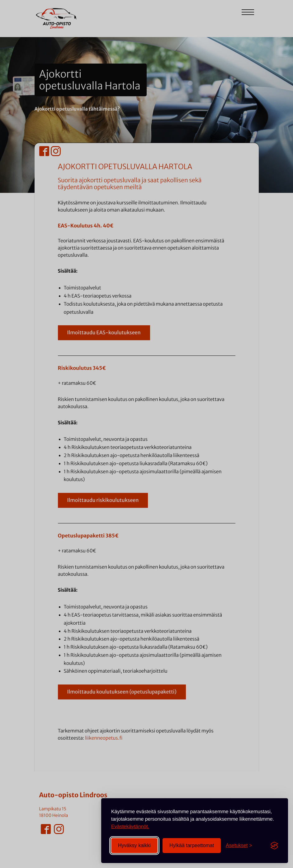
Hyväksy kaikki (134, 845)
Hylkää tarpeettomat (192, 845)
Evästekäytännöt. (130, 827)
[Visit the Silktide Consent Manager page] (274, 846)
